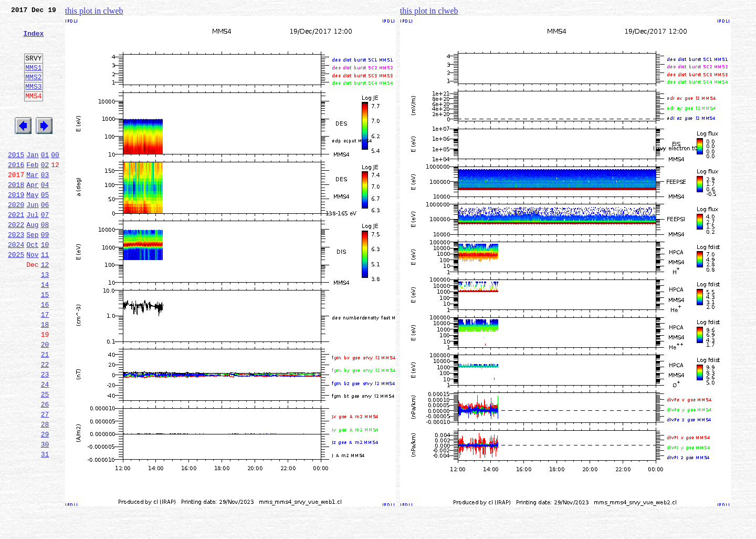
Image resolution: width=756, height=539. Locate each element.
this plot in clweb (94, 11)
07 (45, 249)
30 (45, 515)
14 (45, 330)
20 (45, 399)
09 (45, 272)
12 (45, 307)
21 (45, 411)
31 (45, 526)
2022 (16, 261)
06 (45, 237)
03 (45, 203)
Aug (32, 261)
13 (45, 318)
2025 (16, 295)
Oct (32, 284)
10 (45, 284)
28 (45, 492)
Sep (32, 272)
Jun (32, 237)
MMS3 (33, 102)
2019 (16, 226)
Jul (32, 249)
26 (45, 469)
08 (45, 261)
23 (45, 434)
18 (45, 376)
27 (45, 480)
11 (45, 295)
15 (45, 341)
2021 (16, 249)
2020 (16, 237)
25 (45, 457)
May (32, 226)
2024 (16, 284)
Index (33, 39)
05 (45, 226)
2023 (16, 272)
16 (45, 353)
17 (45, 365)
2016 (16, 191)
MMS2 (33, 91)
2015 (16, 180)
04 (45, 214)
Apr (32, 214)
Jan (32, 180)
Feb (32, 191)
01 (45, 180)
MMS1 (33, 80)
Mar (32, 203)
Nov (32, 295)
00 (55, 180)
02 (45, 191)
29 (45, 503)
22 (45, 422)
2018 (16, 214)
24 (45, 445)
